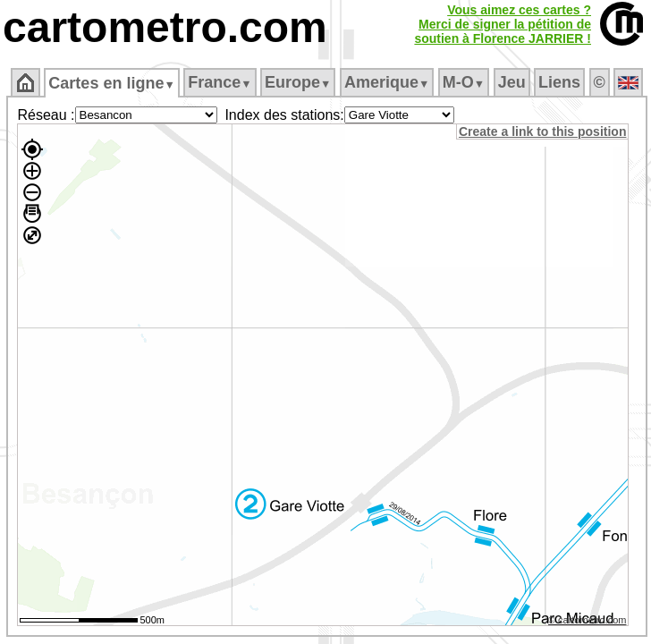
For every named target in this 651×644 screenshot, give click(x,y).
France (220, 82)
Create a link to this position (542, 131)
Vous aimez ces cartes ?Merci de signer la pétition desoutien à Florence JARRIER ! (503, 24)
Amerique (387, 82)
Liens (559, 82)
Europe (298, 82)
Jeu (512, 82)
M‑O (464, 82)
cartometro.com (165, 27)
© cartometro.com (588, 620)
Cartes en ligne (111, 83)
